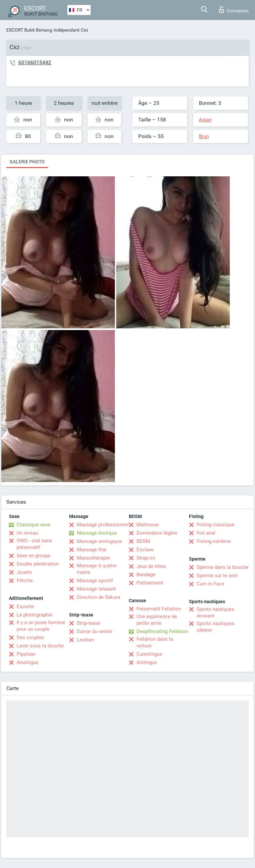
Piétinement (150, 583)
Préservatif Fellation (159, 609)
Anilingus (147, 662)
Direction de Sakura (98, 597)
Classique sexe (34, 525)
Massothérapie (93, 558)
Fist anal (206, 533)
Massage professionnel (103, 525)
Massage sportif (95, 581)
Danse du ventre (94, 631)
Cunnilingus (149, 654)
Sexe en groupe (34, 556)
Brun (204, 136)
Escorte (25, 607)
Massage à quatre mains (97, 569)
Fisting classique (215, 525)
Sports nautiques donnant (215, 612)
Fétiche (25, 581)
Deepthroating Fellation (162, 631)
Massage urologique (99, 541)
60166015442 (35, 62)
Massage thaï (92, 550)
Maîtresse (148, 525)
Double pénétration (38, 564)
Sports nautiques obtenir (215, 627)
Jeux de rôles (151, 566)
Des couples (30, 637)
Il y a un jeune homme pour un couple (41, 626)
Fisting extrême (214, 541)
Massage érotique (97, 533)
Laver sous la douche (40, 646)
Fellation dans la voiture (155, 642)
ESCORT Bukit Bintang (29, 30)
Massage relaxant (96, 589)
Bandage (146, 575)
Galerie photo (27, 162)
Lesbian (85, 640)
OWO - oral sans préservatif (34, 544)
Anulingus (28, 662)
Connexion (234, 10)
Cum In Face (210, 584)
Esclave (145, 550)
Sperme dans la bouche (222, 567)
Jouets (24, 572)
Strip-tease (89, 623)
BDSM (143, 541)
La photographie (35, 615)
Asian (205, 120)
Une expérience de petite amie (157, 620)
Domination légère (157, 533)
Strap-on (146, 558)
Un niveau (27, 533)
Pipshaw (26, 654)
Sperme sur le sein (217, 576)
